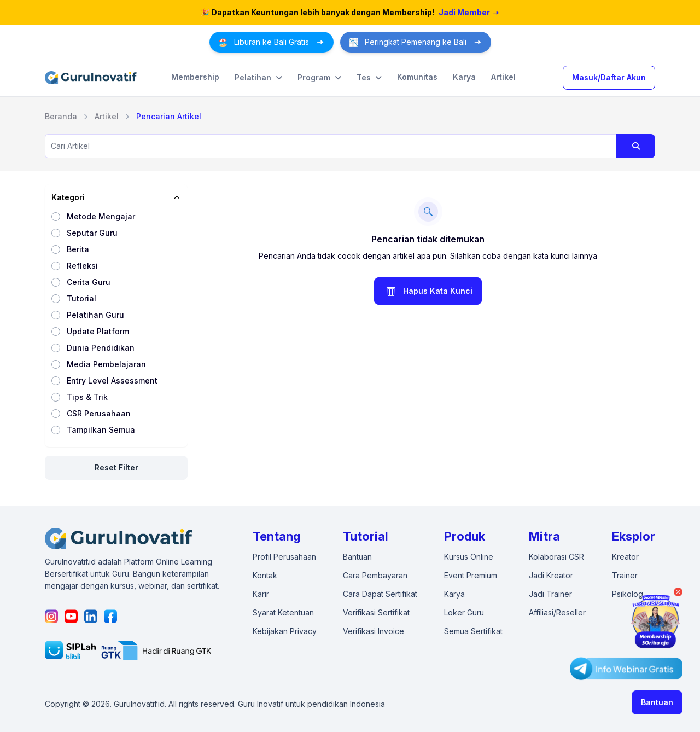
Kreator (625, 557)
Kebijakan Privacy (285, 631)
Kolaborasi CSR (556, 557)
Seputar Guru (92, 233)
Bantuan (657, 702)
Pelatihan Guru (95, 315)
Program (319, 78)
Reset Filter (116, 467)
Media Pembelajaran (106, 364)
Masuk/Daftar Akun (609, 77)
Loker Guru (464, 612)
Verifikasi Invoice (374, 631)
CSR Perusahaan (99, 413)
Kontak (265, 575)
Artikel (503, 77)
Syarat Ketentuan (283, 612)
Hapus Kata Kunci (428, 291)
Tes (369, 78)
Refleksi (82, 266)
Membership (195, 77)
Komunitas (417, 77)
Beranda (61, 116)
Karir (261, 594)
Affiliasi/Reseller (557, 612)
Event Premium (471, 575)
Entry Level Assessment (112, 380)
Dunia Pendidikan (101, 348)
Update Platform (98, 331)
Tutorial (81, 298)
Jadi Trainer (550, 594)
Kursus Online (469, 557)
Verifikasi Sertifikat (376, 612)
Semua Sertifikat (473, 631)
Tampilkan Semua (101, 430)
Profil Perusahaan (284, 557)
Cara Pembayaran (375, 575)
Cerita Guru (89, 282)
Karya (464, 77)
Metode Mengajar (101, 216)
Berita (78, 249)
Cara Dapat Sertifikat (380, 594)
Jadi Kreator (551, 575)
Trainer (625, 575)
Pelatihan (258, 78)
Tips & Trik (87, 397)
